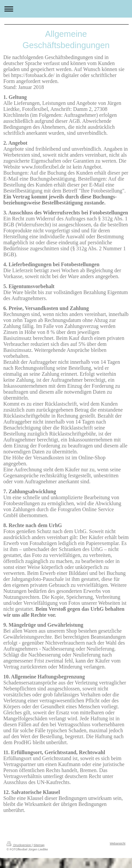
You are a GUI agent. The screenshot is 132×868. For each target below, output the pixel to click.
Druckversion (19, 845)
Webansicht (118, 843)
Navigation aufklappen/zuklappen (66, 9)
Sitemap (39, 845)
